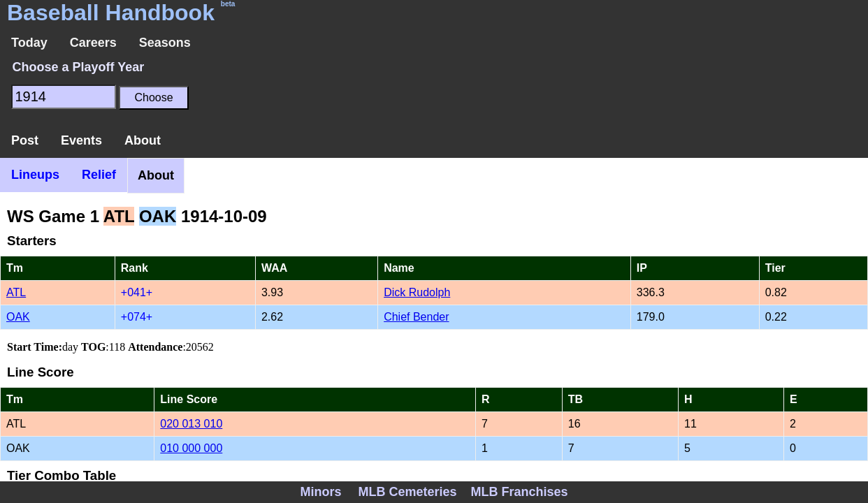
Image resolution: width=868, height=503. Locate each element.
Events (81, 140)
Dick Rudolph (417, 292)
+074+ (137, 317)
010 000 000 (191, 448)
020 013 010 (191, 424)
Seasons (165, 43)
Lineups (35, 175)
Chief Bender (416, 317)
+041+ (137, 292)
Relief (99, 175)
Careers (93, 43)
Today (29, 43)
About (143, 140)
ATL (16, 292)
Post (25, 140)
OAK (18, 317)
